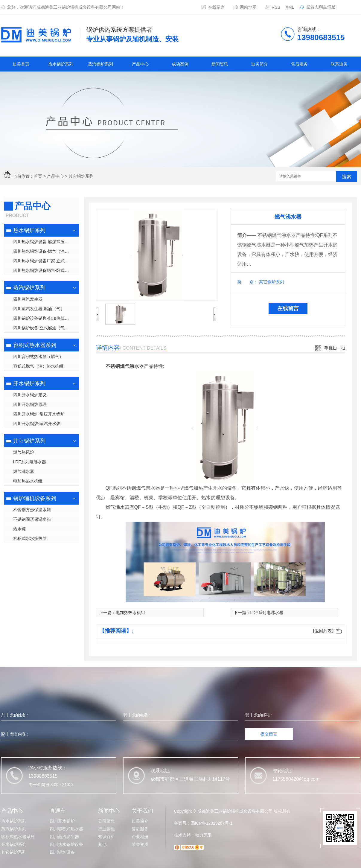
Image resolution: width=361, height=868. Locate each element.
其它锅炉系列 (81, 176)
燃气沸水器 (24, 471)
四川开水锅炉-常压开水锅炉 (39, 414)
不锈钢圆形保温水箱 (32, 519)
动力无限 (203, 835)
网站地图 (248, 7)
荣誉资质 (140, 844)
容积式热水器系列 (35, 345)
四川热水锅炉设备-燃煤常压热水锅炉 (46, 242)
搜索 (347, 177)
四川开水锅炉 (62, 821)
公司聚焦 (106, 821)
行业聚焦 (106, 829)
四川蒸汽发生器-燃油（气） (39, 309)
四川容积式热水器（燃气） (38, 357)
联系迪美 (339, 64)
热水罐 (19, 529)
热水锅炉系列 (61, 64)
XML (290, 7)
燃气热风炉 (24, 452)
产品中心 (140, 64)
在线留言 (217, 7)
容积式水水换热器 (30, 538)
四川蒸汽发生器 (28, 299)
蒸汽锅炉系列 (100, 64)
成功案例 (180, 64)
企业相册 (140, 837)
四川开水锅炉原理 (30, 404)
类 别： (247, 282)
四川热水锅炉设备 (66, 844)
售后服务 (299, 64)
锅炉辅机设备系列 (35, 498)
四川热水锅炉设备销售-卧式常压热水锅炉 (46, 270)
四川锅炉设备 (62, 852)
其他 (102, 844)
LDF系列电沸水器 (30, 462)
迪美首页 (21, 64)
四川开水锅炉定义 (30, 395)
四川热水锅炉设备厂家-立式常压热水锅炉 (46, 261)
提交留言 (269, 734)
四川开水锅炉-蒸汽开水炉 (37, 424)
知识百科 (106, 837)
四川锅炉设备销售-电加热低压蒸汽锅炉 (46, 318)
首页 (38, 176)
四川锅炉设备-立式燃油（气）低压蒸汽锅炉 (46, 328)
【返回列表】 (323, 631)
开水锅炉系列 (29, 383)
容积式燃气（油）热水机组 (38, 366)
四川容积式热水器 (66, 829)
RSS (276, 7)
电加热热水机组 (28, 481)
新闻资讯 (220, 64)
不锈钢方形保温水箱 (32, 510)
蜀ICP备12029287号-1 (212, 823)
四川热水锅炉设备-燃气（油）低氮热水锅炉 (46, 251)
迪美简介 (260, 64)
